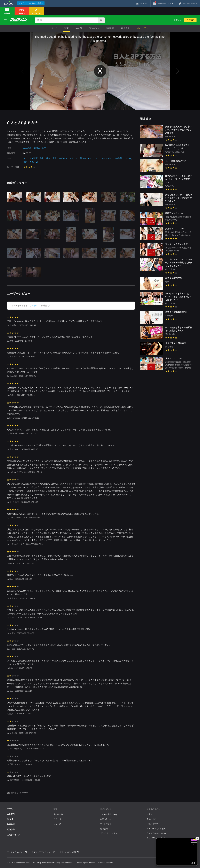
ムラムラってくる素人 (156, 829)
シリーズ (57, 824)
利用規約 (104, 829)
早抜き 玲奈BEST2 (174, 278)
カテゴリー (58, 819)
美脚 (25, 162)
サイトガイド (106, 809)
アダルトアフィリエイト (43, 852)
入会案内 (190, 20)
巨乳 (55, 158)
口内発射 (118, 158)
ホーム (54, 28)
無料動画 (110, 28)
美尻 (32, 162)
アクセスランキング (17, 852)
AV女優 (79, 28)
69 (89, 158)
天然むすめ (151, 819)
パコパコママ (152, 824)
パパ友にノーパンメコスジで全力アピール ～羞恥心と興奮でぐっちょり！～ (179, 263)
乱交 (48, 158)
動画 (66, 28)
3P (37, 162)
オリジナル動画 (30, 158)
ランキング (94, 28)
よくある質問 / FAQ (108, 814)
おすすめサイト (153, 809)
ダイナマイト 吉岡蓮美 (176, 343)
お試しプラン (143, 28)
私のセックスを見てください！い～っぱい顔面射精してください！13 (178, 297)
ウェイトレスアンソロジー (177, 244)
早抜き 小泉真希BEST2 (176, 312)
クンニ (96, 158)
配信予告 (125, 28)
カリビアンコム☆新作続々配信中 (31, 3)
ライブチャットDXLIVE (157, 833)
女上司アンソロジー (174, 229)
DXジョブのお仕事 (70, 852)
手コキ (83, 158)
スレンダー (106, 158)
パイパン (63, 158)
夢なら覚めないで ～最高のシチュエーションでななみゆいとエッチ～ (178, 198)
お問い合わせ (106, 819)
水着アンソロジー (173, 358)
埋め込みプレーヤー (17, 793)
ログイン (178, 20)
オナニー (73, 158)
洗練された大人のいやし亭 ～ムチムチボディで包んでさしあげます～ (179, 130)
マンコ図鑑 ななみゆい (176, 161)
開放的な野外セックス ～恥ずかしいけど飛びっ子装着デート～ (179, 179)
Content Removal (106, 863)
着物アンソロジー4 (174, 213)
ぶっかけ (128, 158)
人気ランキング (14, 835)
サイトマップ (106, 824)
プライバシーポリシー (110, 833)
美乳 (42, 158)
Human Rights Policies (85, 863)
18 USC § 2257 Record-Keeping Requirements (53, 863)
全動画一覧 (58, 814)
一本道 (149, 814)
